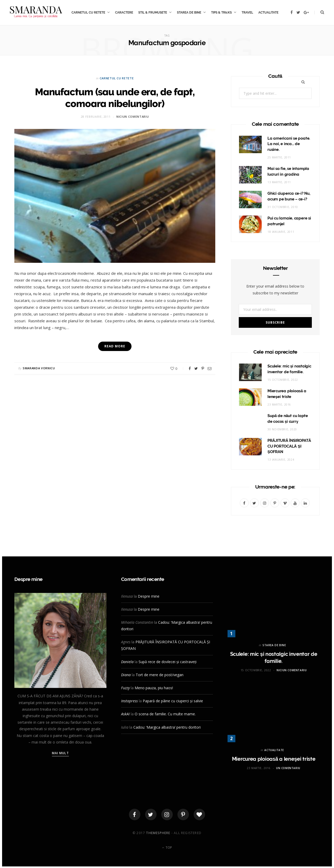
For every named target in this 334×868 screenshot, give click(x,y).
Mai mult (60, 753)
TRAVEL (247, 13)
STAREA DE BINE (189, 13)
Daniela (127, 662)
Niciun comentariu (133, 117)
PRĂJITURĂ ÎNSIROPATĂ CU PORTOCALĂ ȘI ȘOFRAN (289, 446)
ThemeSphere (158, 834)
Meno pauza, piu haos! (154, 688)
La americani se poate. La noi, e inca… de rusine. (289, 144)
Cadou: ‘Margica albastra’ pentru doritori (167, 727)
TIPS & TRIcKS (221, 13)
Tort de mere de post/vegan (160, 675)
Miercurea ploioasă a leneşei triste (274, 759)
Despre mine (149, 596)
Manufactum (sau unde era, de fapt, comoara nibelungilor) (115, 97)
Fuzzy (125, 688)
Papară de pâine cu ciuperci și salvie (173, 701)
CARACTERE (124, 13)
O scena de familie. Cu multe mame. (165, 714)
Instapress (129, 701)
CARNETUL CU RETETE (88, 13)
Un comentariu (288, 768)
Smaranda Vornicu (39, 368)
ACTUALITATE (268, 13)
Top (167, 849)
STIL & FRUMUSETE (153, 13)
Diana (126, 675)
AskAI (125, 714)
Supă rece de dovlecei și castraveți (168, 662)
